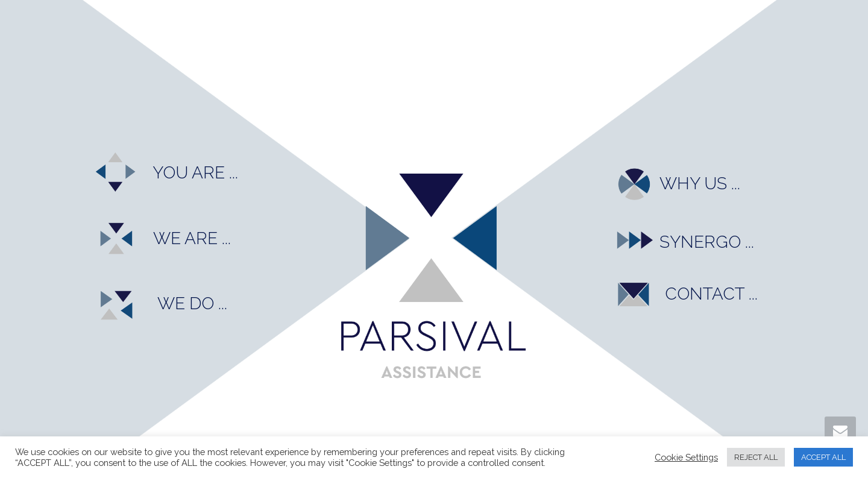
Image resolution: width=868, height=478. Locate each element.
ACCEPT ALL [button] (823, 457)
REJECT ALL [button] (756, 457)
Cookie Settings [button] (686, 457)
